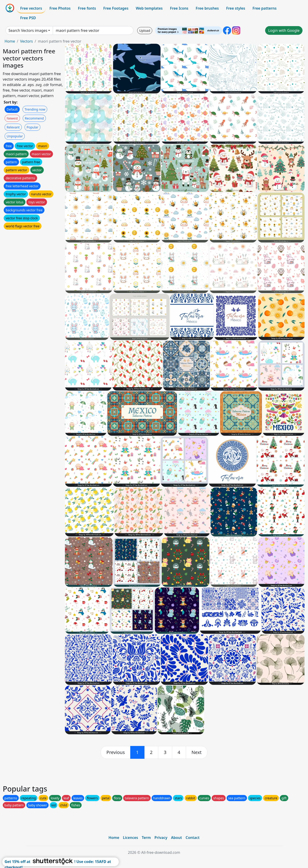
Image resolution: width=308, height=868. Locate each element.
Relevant (13, 127)
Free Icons (179, 8)
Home (10, 41)
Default (12, 109)
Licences (130, 838)
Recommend (34, 118)
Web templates (149, 8)
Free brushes (207, 8)
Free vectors (31, 8)
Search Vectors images (28, 30)
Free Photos (60, 8)
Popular (32, 127)
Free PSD (28, 18)
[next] (197, 752)
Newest (12, 118)
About (176, 838)
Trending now (35, 109)
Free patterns (265, 8)
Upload (145, 31)
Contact (193, 838)
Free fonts (87, 8)
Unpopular (15, 136)
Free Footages (116, 8)
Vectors (26, 41)
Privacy (161, 838)
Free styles (236, 8)
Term (146, 838)
